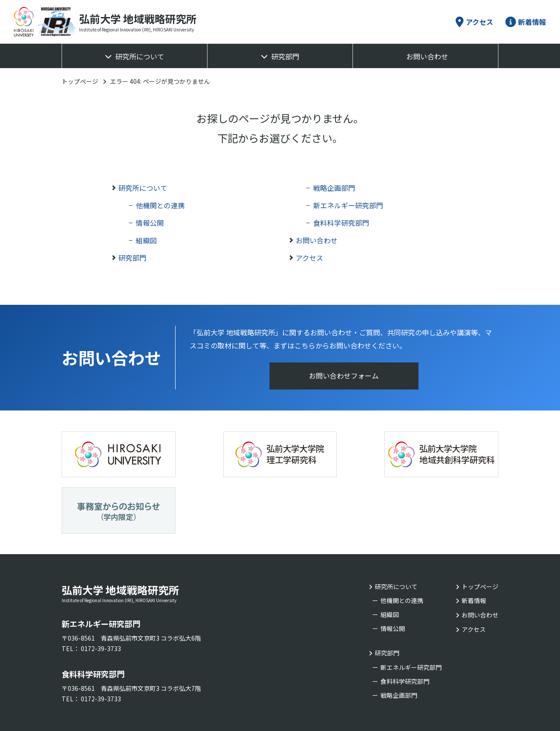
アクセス (474, 22)
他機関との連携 (160, 205)
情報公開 (150, 223)
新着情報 (526, 22)
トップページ (80, 81)
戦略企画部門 (334, 188)
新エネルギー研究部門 (348, 205)
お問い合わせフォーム (344, 376)
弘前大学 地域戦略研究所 (149, 532)
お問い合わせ (427, 56)
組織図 (146, 240)
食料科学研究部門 (341, 223)
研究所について (140, 56)
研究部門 (285, 56)
